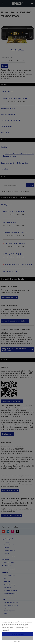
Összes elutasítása (18, 638)
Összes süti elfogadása (17, 634)
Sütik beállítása (17, 642)
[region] (17, 631)
